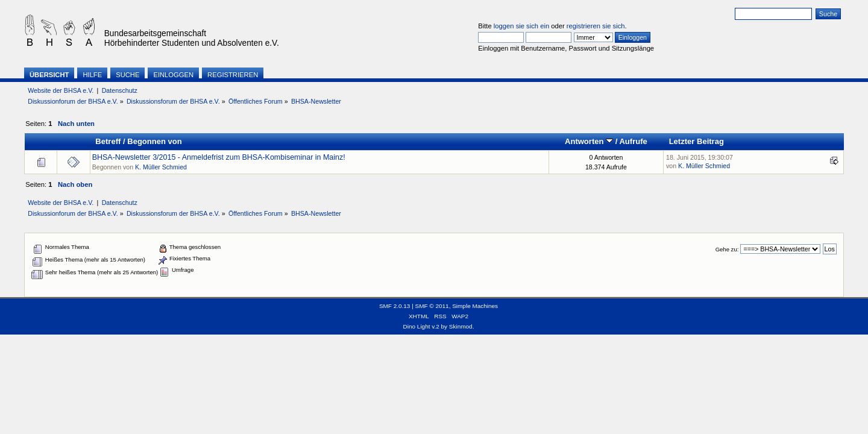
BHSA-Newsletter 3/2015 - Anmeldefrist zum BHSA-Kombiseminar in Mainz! (219, 157)
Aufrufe (633, 141)
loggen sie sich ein (521, 26)
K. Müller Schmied (161, 167)
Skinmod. (462, 326)
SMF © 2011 (432, 306)
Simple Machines (475, 306)
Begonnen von (155, 141)
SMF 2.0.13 (395, 306)
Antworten (589, 141)
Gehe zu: (727, 249)
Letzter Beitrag (697, 141)
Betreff (108, 141)
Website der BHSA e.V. (61, 90)
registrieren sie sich (596, 26)
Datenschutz (120, 90)
